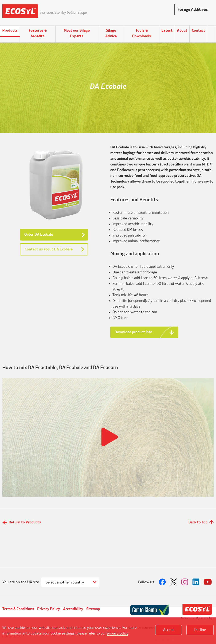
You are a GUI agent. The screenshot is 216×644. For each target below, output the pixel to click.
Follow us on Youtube (208, 582)
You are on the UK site (21, 582)
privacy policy (118, 633)
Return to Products (25, 522)
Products (10, 31)
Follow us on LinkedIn (196, 582)
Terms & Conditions (18, 609)
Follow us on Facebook (163, 582)
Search (212, 31)
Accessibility (73, 609)
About (182, 31)
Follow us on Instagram (185, 582)
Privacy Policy (49, 609)
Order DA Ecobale (39, 235)
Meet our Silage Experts (77, 33)
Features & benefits (38, 33)
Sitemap (93, 609)
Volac (197, 612)
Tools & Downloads (141, 33)
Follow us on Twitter (174, 582)
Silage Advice (111, 33)
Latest (167, 31)
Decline (200, 630)
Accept (169, 630)
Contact (198, 31)
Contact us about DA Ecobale (49, 249)
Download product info (133, 332)
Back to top (198, 522)
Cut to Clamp (150, 609)
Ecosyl (20, 13)
